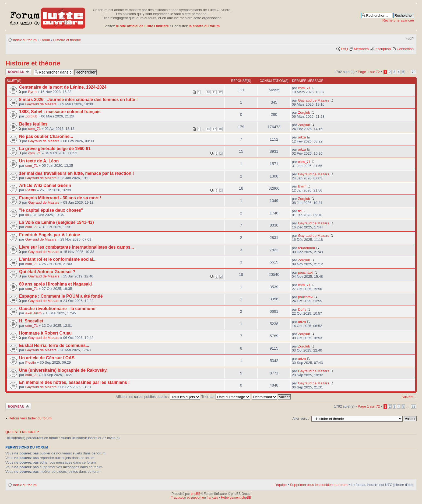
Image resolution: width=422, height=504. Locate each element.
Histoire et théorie (67, 40)
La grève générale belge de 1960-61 (55, 149)
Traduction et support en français (194, 498)
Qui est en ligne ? (22, 432)
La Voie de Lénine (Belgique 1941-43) (57, 222)
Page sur (369, 72)
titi (27, 215)
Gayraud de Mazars (41, 104)
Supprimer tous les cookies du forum (319, 485)
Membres (361, 49)
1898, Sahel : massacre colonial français (60, 112)
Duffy (302, 309)
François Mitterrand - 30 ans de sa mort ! (60, 198)
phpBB (196, 494)
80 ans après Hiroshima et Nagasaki (55, 284)
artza (302, 137)
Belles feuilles (33, 124)
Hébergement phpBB (236, 498)
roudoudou (306, 248)
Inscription (383, 49)
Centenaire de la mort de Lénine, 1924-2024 (63, 87)
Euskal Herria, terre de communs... (54, 345)
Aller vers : (301, 418)
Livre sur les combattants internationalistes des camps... (77, 247)
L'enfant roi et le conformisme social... (58, 259)
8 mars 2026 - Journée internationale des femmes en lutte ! (78, 100)
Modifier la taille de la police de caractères (410, 38)
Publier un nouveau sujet (18, 72)
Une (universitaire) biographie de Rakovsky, (63, 370)
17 (214, 129)
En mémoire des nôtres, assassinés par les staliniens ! (74, 382)
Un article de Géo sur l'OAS (47, 358)
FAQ (344, 49)
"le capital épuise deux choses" (51, 210)
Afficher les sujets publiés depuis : (158, 397)
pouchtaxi (305, 272)
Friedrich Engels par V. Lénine (50, 235)
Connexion (405, 49)
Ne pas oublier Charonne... (46, 136)
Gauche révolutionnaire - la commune (57, 309)
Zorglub (31, 116)
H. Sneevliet (31, 321)
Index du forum (25, 40)
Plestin (31, 190)
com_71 (304, 88)
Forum (45, 40)
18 (220, 129)
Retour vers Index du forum (30, 418)
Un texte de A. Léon (39, 161)
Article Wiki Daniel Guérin (45, 185)
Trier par (226, 397)
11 (214, 92)
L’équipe (280, 485)
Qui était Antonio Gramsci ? (47, 272)
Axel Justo (34, 313)
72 (414, 72)
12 (220, 92)
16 (208, 129)
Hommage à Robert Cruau (45, 333)
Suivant (407, 397)
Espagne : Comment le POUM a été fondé (61, 296)
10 (208, 92)
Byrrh (32, 92)
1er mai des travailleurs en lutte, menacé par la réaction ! (77, 173)
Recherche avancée (398, 20)
